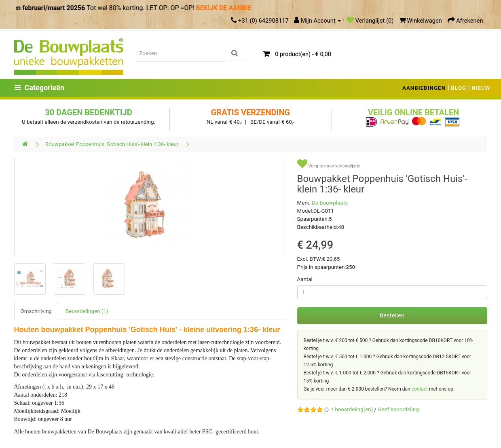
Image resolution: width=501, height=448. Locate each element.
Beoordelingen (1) (87, 311)
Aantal (305, 279)
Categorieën (40, 88)
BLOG (459, 88)
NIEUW (481, 88)
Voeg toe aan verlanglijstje (329, 164)
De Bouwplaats (330, 203)
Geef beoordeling (398, 409)
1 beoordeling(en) (352, 409)
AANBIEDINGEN (424, 88)
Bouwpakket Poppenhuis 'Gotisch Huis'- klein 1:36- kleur (112, 144)
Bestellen (392, 315)
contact (420, 389)
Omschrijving (36, 311)
